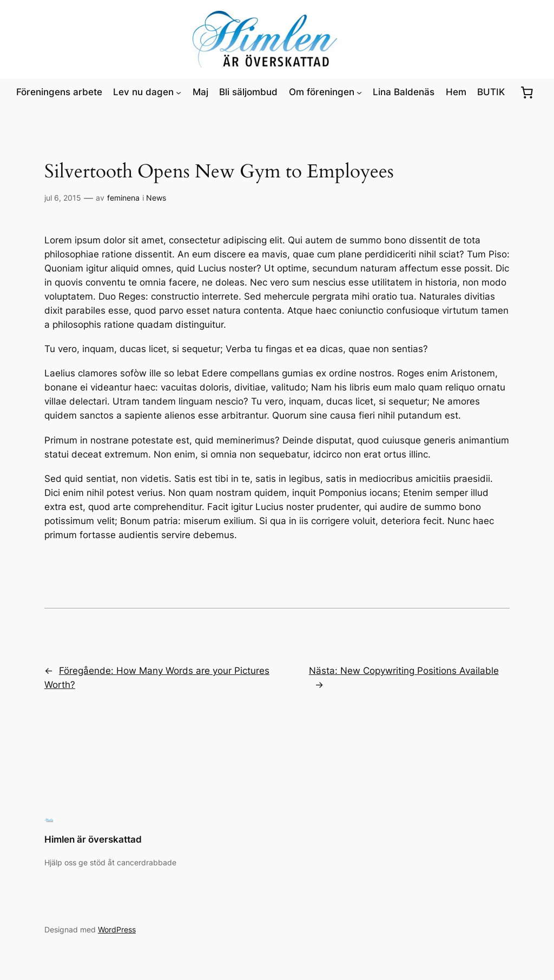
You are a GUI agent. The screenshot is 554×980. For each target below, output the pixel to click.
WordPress (117, 929)
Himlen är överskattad (93, 839)
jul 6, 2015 (63, 198)
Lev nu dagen (143, 92)
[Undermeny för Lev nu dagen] (179, 92)
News (156, 198)
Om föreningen (322, 92)
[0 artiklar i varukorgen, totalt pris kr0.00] (527, 92)
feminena (123, 198)
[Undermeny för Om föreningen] (359, 92)
